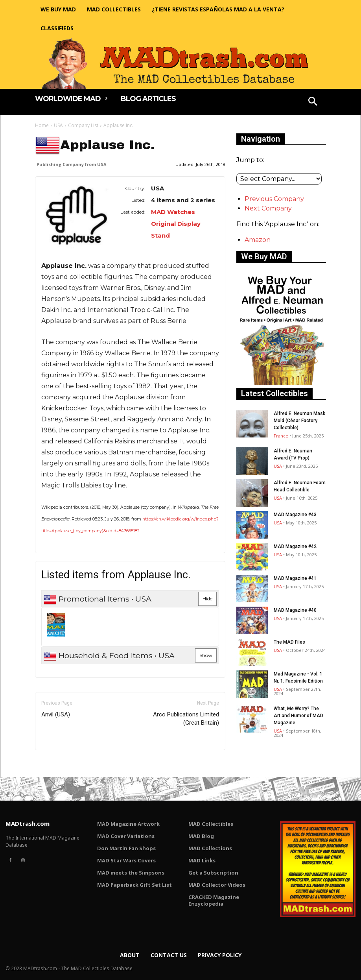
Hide (207, 599)
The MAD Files (289, 642)
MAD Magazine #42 (295, 546)
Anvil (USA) (56, 714)
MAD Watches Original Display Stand (176, 224)
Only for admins (62, 763)
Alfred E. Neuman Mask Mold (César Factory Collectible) (299, 421)
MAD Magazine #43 (295, 515)
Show (206, 655)
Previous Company (274, 199)
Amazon (258, 240)
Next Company (268, 208)
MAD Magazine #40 (295, 610)
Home (42, 125)
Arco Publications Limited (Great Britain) (186, 719)
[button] (313, 102)
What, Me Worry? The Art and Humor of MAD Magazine (298, 716)
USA (58, 125)
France (281, 436)
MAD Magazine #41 (295, 578)
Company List (83, 125)
